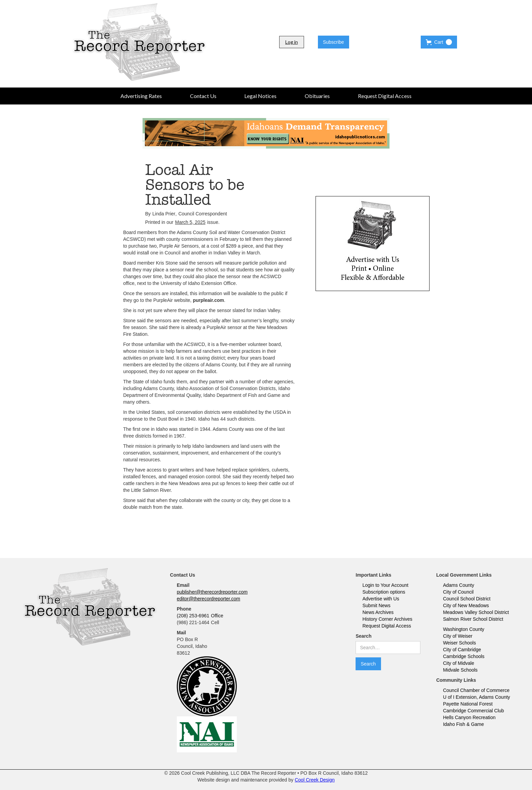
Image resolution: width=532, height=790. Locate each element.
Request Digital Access (387, 626)
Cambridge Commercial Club (474, 711)
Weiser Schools (460, 643)
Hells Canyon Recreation (469, 717)
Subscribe (334, 42)
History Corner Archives (387, 619)
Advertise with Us (381, 599)
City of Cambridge (462, 650)
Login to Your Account (385, 585)
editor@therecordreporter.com (208, 599)
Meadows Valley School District (476, 612)
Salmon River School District (473, 619)
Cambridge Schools (464, 656)
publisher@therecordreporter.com (212, 592)
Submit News (376, 605)
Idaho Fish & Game (464, 724)
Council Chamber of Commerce (476, 690)
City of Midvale (459, 663)
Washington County (464, 629)
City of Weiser (458, 636)
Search (364, 636)
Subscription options (384, 592)
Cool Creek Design (315, 780)
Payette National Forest (468, 704)
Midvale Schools (460, 670)
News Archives (378, 612)
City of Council (458, 592)
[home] (139, 42)
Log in (292, 42)
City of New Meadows (466, 605)
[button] (439, 42)
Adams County (459, 585)
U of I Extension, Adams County (477, 697)
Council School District (467, 599)
